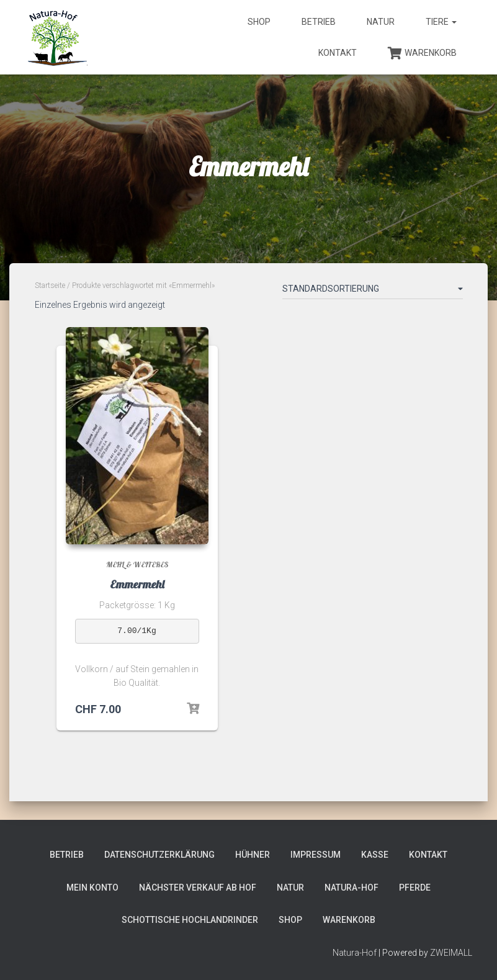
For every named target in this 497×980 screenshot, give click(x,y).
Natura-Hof (351, 888)
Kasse (375, 855)
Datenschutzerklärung (159, 855)
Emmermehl (137, 584)
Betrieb (319, 22)
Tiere (441, 22)
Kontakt (338, 53)
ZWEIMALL (451, 953)
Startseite (50, 285)
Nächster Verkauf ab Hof (198, 888)
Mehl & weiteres (137, 564)
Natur (381, 22)
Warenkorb (422, 53)
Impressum (316, 855)
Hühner (253, 855)
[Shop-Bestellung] (373, 291)
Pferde (415, 888)
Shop (259, 22)
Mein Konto (92, 888)
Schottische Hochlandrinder (190, 920)
